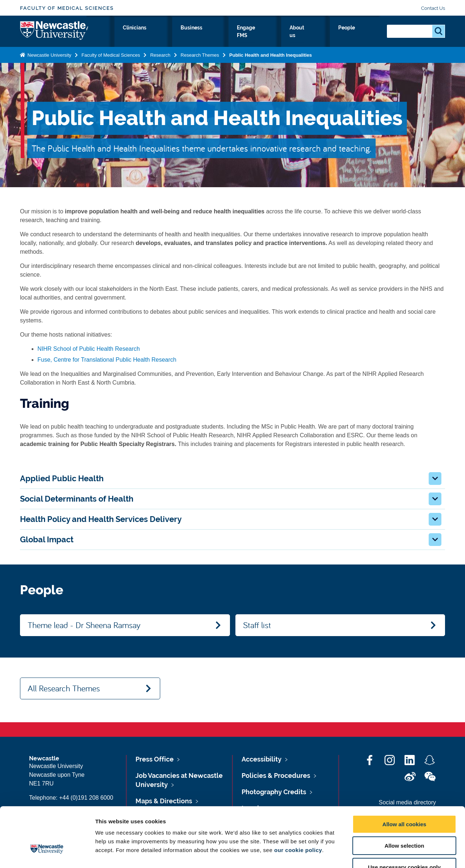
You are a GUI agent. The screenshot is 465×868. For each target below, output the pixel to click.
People (365, 35)
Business (248, 35)
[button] (435, 479)
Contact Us (433, 8)
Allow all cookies (405, 779)
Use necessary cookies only (404, 822)
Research (144, 35)
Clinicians (210, 35)
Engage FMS (290, 35)
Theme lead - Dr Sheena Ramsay (84, 625)
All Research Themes (64, 688)
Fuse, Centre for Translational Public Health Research (107, 360)
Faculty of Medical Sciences (67, 8)
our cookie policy (298, 805)
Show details (381, 854)
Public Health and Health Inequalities (271, 59)
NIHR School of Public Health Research (89, 349)
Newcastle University (49, 59)
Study (177, 35)
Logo (53, 34)
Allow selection (404, 800)
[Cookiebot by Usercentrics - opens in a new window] (47, 854)
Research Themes (200, 59)
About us (331, 35)
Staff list (257, 625)
